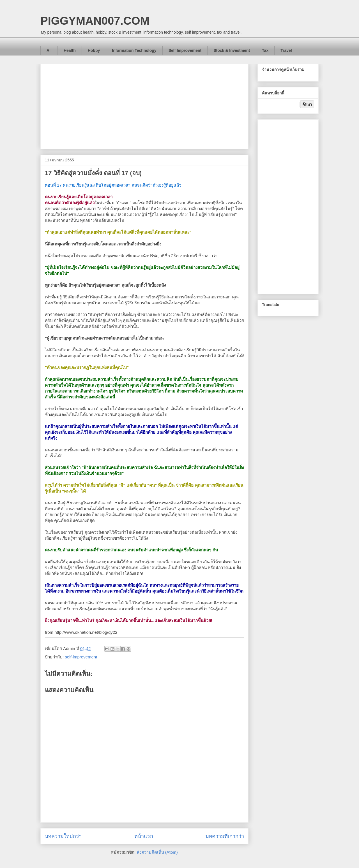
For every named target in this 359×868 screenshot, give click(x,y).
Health (70, 50)
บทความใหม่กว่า (63, 836)
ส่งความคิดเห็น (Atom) (157, 852)
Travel (286, 50)
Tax (265, 50)
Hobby (94, 50)
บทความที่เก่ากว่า (225, 836)
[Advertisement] (144, 105)
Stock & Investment (232, 50)
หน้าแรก (144, 836)
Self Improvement (185, 50)
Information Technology (134, 50)
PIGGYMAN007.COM (95, 21)
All (49, 50)
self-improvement (81, 657)
